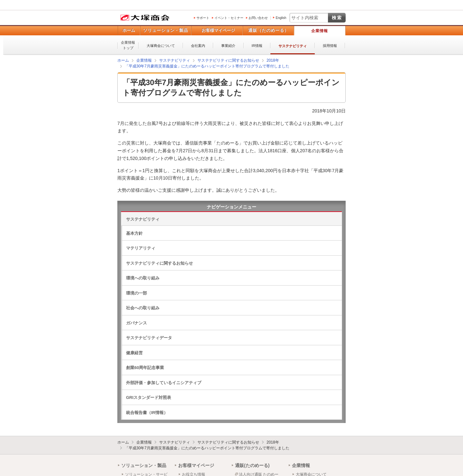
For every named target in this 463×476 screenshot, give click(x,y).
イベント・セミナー (229, 18)
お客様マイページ (218, 30)
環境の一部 (136, 293)
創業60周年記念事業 (145, 368)
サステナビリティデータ (149, 338)
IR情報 (257, 46)
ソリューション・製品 (166, 30)
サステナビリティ (293, 46)
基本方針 (134, 233)
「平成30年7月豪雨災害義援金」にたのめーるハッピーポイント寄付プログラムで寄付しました (207, 448)
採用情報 (330, 46)
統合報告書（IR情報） (147, 413)
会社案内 (198, 46)
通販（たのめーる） (268, 30)
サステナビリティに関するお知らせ (159, 263)
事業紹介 (228, 46)
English (281, 18)
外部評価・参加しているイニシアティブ (164, 383)
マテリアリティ (141, 248)
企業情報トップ (128, 45)
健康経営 (134, 353)
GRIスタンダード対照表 (149, 397)
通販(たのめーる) (252, 465)
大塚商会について (161, 46)
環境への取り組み (143, 278)
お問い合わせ (258, 18)
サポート (203, 18)
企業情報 (320, 31)
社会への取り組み (143, 308)
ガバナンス (136, 323)
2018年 (273, 442)
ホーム (129, 30)
